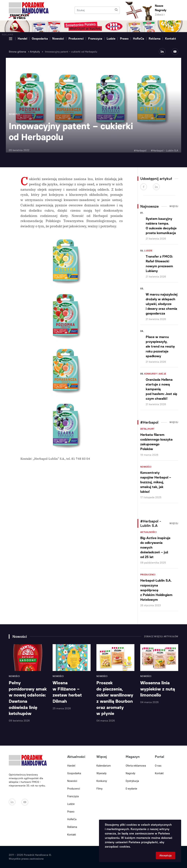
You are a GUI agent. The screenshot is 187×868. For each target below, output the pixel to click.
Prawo (124, 39)
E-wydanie (131, 789)
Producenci (76, 39)
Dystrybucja (132, 781)
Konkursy (102, 781)
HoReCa (139, 39)
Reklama (155, 39)
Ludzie (111, 39)
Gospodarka (40, 39)
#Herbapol (140, 151)
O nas (158, 766)
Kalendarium (104, 766)
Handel (22, 39)
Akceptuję (166, 856)
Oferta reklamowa (136, 766)
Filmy (99, 789)
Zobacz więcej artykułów (161, 636)
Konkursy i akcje (155, 374)
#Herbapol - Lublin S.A (165, 151)
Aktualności (148, 532)
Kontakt (171, 39)
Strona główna (17, 52)
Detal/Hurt (147, 429)
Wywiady (101, 773)
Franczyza (95, 39)
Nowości (58, 39)
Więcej (174, 206)
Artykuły (35, 52)
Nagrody (130, 773)
